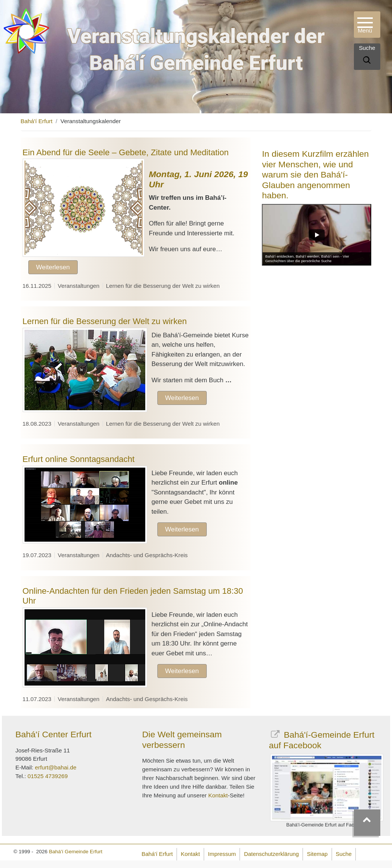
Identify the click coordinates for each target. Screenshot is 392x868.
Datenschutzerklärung (271, 854)
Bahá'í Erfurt (37, 121)
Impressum (222, 854)
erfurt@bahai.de (56, 767)
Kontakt (218, 795)
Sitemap (317, 854)
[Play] (317, 235)
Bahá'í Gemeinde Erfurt (76, 852)
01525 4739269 (48, 776)
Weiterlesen (53, 267)
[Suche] (367, 61)
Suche (344, 854)
